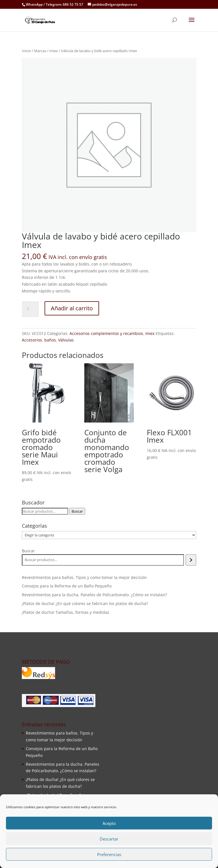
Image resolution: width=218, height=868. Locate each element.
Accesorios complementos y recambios (106, 333)
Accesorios (32, 340)
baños (50, 340)
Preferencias (109, 854)
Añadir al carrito (72, 308)
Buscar (77, 511)
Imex (54, 51)
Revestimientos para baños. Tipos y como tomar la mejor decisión (84, 577)
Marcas (40, 51)
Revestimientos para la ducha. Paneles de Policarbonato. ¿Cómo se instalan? (94, 595)
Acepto (109, 823)
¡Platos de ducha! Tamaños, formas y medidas (66, 612)
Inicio (26, 51)
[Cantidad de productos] (30, 309)
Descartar (109, 839)
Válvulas (66, 340)
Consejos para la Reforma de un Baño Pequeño (67, 586)
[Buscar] (191, 560)
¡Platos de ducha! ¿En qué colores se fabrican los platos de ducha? (85, 603)
